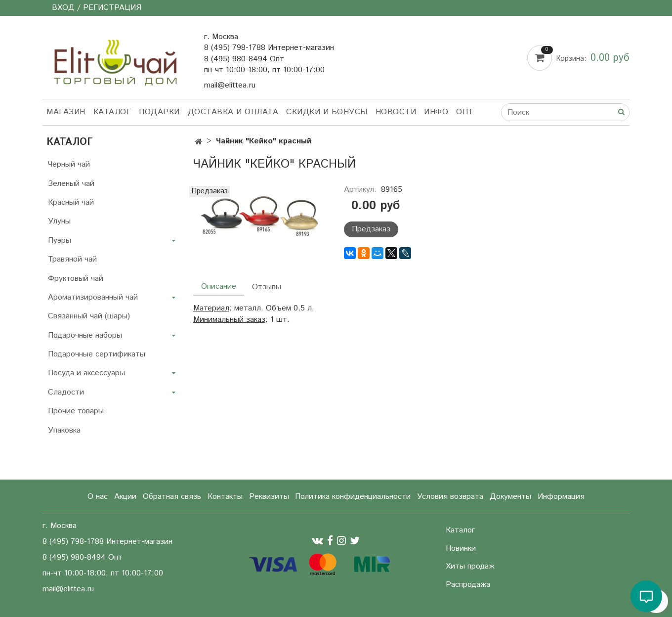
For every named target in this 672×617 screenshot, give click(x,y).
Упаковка (64, 430)
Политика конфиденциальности (353, 497)
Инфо (436, 112)
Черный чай (69, 164)
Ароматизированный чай (93, 297)
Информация (561, 497)
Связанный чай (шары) (89, 316)
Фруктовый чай (76, 279)
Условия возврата (450, 497)
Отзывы (267, 287)
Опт (465, 112)
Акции (125, 497)
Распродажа (468, 585)
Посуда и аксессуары (86, 373)
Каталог (112, 112)
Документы (510, 497)
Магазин (66, 112)
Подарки (159, 112)
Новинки (461, 549)
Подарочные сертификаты (97, 354)
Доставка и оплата (233, 112)
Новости (396, 112)
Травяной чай (72, 259)
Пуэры (60, 241)
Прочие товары (76, 411)
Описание (219, 286)
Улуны (59, 221)
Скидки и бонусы (327, 112)
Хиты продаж (470, 566)
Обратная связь (172, 497)
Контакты (225, 497)
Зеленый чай (71, 184)
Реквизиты (269, 497)
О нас (98, 497)
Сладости (66, 392)
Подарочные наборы (85, 335)
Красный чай (71, 202)
